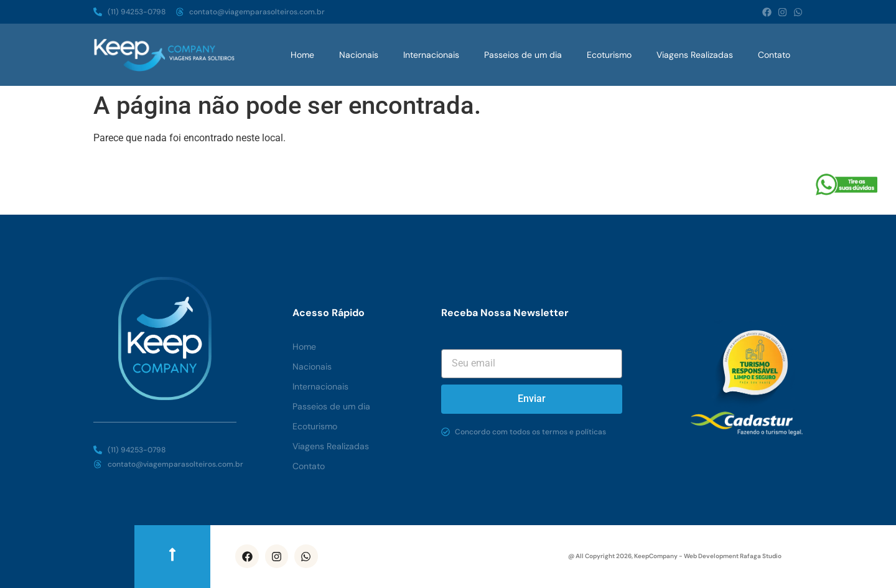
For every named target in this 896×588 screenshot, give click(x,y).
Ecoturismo (609, 55)
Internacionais (431, 55)
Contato (774, 55)
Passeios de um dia (523, 55)
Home (302, 55)
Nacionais (359, 55)
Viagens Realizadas (695, 55)
